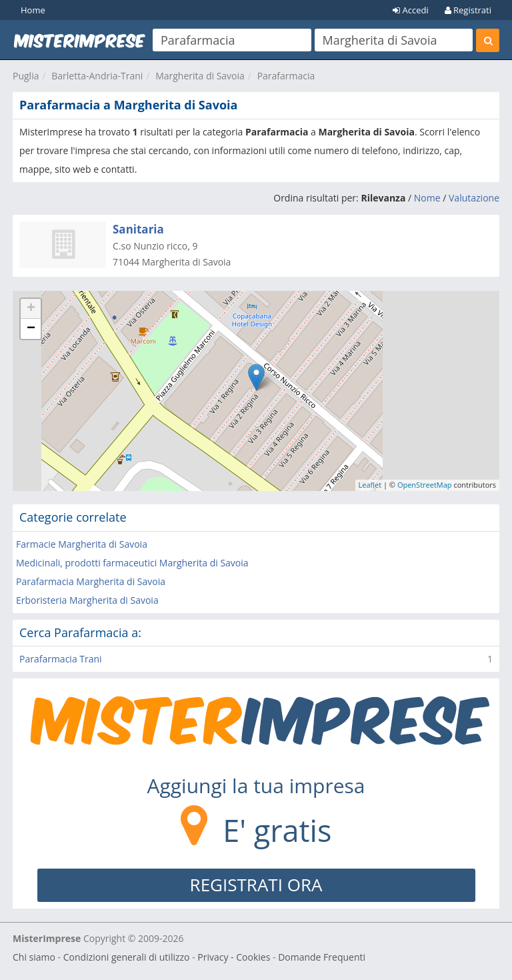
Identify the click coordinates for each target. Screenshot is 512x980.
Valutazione (474, 198)
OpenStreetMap (425, 485)
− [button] (31, 329)
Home (33, 10)
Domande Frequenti (322, 957)
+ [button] (31, 309)
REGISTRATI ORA (256, 885)
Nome (427, 198)
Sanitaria (138, 229)
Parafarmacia (286, 76)
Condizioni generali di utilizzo (127, 957)
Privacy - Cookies (234, 957)
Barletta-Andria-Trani (97, 76)
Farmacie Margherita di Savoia (82, 544)
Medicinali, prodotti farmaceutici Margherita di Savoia (132, 563)
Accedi (411, 10)
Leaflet (370, 485)
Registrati (468, 10)
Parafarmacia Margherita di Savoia (91, 581)
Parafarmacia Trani (61, 659)
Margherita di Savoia (200, 76)
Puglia (26, 76)
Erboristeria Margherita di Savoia (87, 600)
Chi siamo (34, 957)
